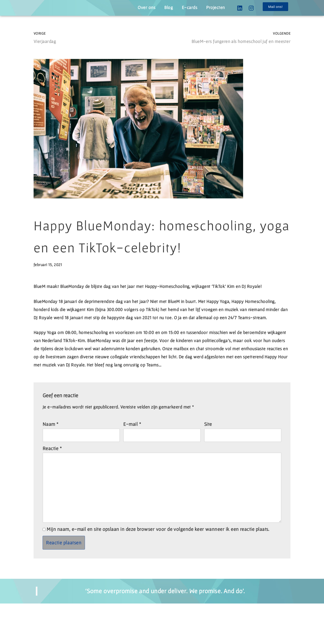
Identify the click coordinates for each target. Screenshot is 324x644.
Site (208, 456)
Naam (51, 456)
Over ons (141, 7)
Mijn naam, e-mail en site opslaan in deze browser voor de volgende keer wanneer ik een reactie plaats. (160, 569)
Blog (164, 7)
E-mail (132, 456)
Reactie (52, 482)
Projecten (214, 7)
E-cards (187, 7)
